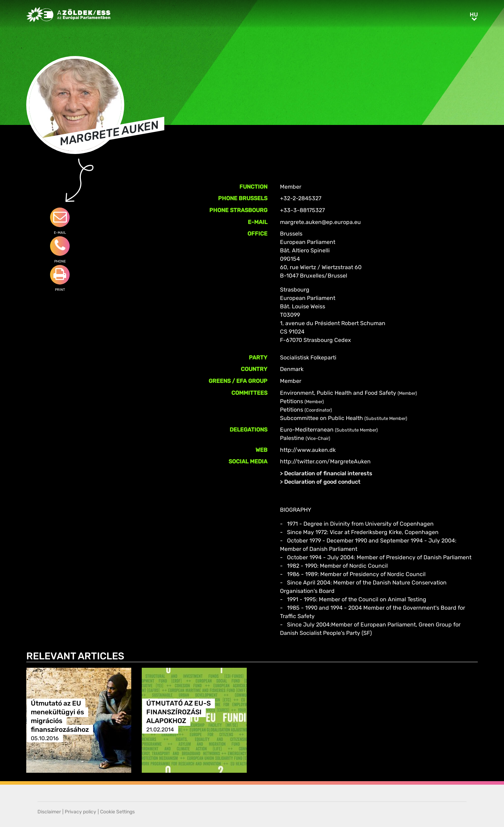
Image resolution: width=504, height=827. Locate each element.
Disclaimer (49, 812)
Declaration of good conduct (322, 482)
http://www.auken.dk (308, 450)
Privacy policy (80, 812)
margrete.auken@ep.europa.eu (320, 222)
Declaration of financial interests (328, 473)
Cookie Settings (117, 812)
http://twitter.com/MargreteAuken (325, 461)
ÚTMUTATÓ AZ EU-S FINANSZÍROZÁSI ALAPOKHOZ (178, 712)
